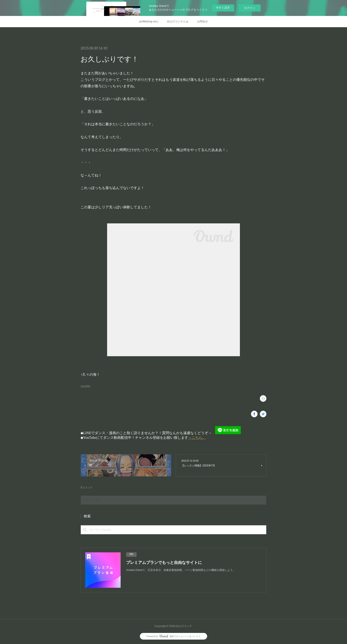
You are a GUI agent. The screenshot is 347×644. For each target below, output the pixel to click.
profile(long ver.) (149, 21)
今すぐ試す (223, 8)
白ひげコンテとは (178, 21)
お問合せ (202, 21)
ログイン (250, 8)
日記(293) (85, 386)
